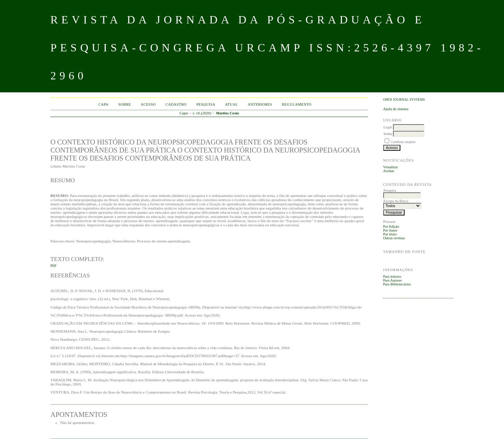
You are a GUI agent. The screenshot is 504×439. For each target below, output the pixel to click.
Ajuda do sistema (395, 109)
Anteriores (260, 104)
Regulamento (297, 104)
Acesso (148, 104)
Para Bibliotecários (397, 284)
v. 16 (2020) (202, 113)
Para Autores (392, 280)
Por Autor (390, 230)
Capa (103, 104)
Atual (232, 104)
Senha (388, 134)
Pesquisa (206, 104)
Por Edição (391, 226)
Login (388, 127)
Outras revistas (394, 238)
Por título (390, 234)
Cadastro (176, 104)
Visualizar (390, 167)
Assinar (388, 171)
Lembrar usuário (403, 142)
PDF (53, 266)
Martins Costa (227, 113)
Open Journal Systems (404, 100)
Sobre (125, 104)
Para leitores (392, 277)
